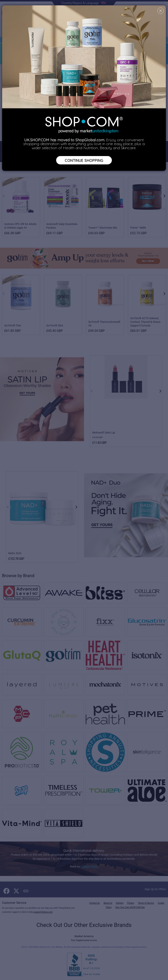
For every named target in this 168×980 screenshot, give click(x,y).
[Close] (160, 11)
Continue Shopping (84, 160)
